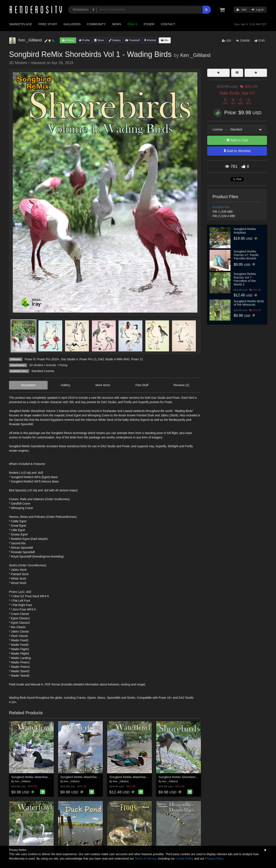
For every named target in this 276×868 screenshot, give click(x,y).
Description (28, 385)
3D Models (36, 365)
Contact (168, 24)
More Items (103, 385)
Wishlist (150, 40)
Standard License (43, 371)
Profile (84, 40)
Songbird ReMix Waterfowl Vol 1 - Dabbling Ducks (144, 777)
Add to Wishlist (237, 151)
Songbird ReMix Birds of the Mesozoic (249, 303)
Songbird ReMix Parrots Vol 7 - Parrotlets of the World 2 (245, 279)
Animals (51, 365)
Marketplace (21, 24)
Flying (63, 365)
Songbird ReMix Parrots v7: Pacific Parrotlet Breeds (246, 255)
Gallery (115, 40)
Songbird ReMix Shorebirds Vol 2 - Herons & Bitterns (195, 777)
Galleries (72, 24)
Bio (165, 40)
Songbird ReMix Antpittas (245, 231)
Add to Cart (237, 140)
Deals (133, 24)
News (117, 24)
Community (96, 24)
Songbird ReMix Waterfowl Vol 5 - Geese (89, 777)
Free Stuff (48, 24)
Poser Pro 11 (88, 359)
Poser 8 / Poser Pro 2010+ (42, 359)
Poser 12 (137, 359)
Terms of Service (146, 859)
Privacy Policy (214, 859)
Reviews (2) (181, 385)
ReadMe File (221, 207)
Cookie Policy (184, 859)
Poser (149, 24)
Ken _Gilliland (195, 55)
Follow (68, 40)
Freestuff (132, 40)
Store (99, 40)
